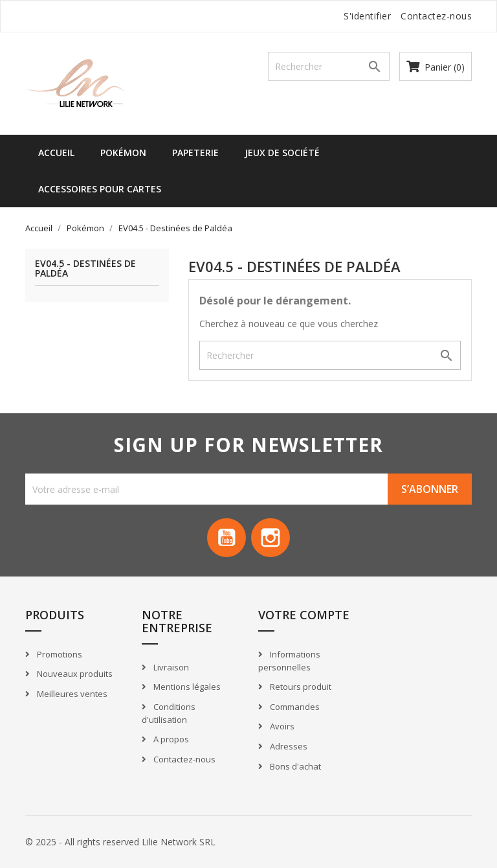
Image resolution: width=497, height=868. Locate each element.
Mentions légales (186, 687)
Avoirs (281, 727)
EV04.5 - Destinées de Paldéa (85, 269)
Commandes (294, 707)
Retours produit (300, 687)
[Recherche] (329, 66)
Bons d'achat (294, 766)
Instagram (271, 538)
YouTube (226, 538)
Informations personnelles (289, 661)
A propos (170, 739)
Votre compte (304, 615)
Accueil (56, 153)
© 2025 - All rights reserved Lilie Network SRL (120, 842)
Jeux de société (282, 153)
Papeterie (195, 153)
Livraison (170, 667)
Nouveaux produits (74, 674)
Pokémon (123, 153)
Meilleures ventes (71, 694)
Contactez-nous (436, 16)
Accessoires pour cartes (100, 189)
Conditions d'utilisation (169, 714)
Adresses (288, 746)
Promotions (59, 654)
